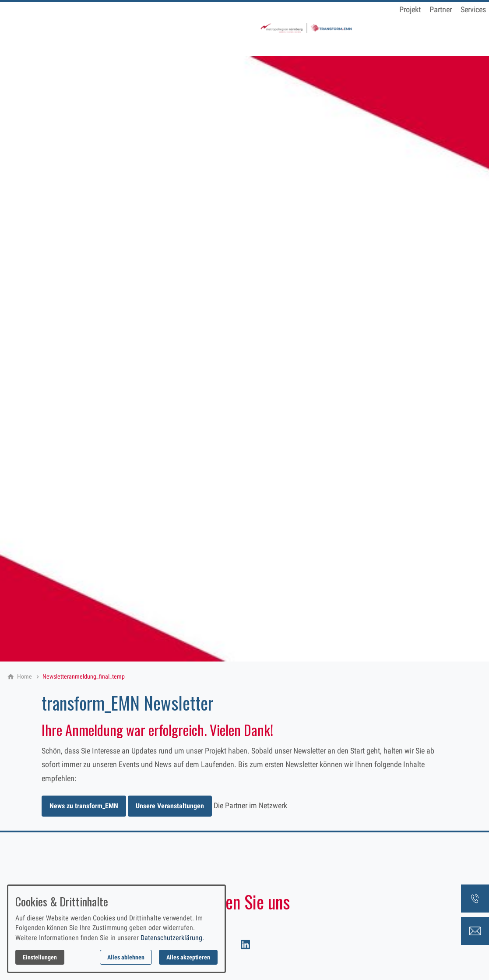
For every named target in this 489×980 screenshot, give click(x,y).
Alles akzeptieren (188, 957)
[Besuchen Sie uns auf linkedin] (244, 944)
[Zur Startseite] (70, 28)
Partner (205, 27)
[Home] (25, 676)
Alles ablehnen (126, 957)
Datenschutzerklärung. (172, 938)
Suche (462, 27)
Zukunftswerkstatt (383, 27)
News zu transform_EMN (84, 806)
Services (237, 27)
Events (269, 27)
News (338, 27)
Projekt (174, 27)
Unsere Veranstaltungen (170, 806)
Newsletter (304, 27)
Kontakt (432, 27)
